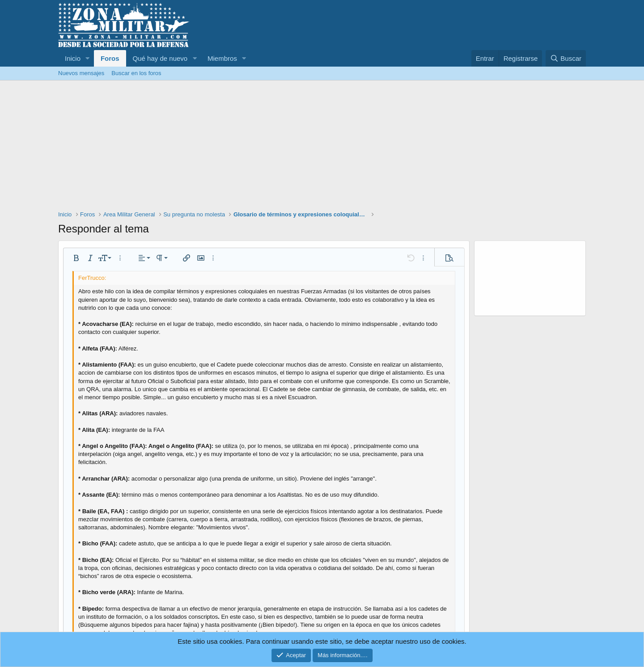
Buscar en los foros (136, 73)
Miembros (222, 58)
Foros (110, 58)
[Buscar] (566, 58)
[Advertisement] (322, 148)
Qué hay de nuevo (160, 58)
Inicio (73, 58)
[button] (88, 58)
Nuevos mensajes (81, 73)
